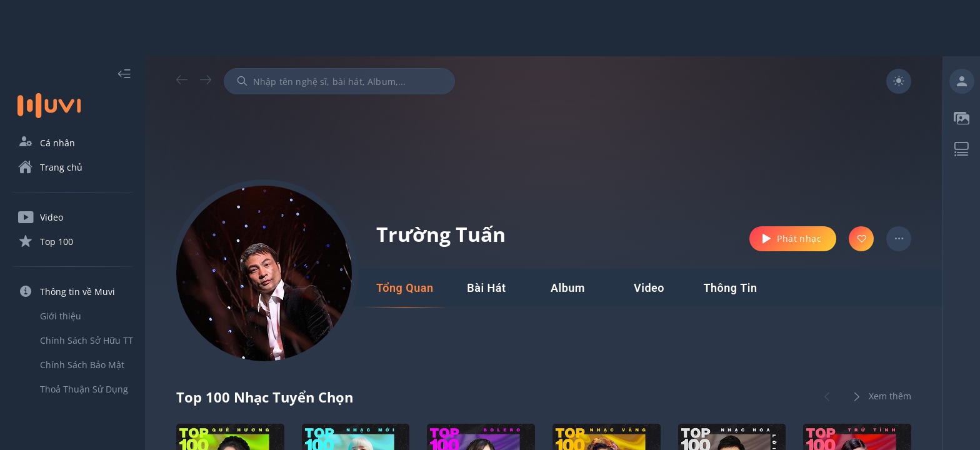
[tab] (405, 288)
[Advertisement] (490, 28)
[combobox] (339, 81)
